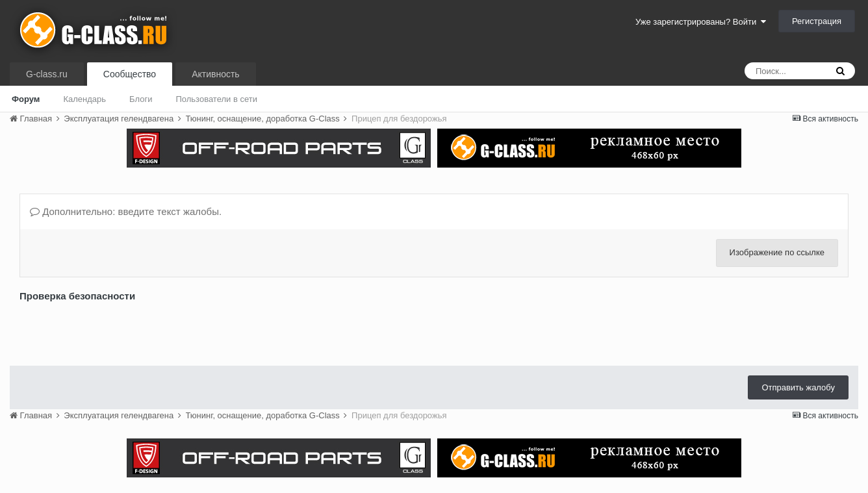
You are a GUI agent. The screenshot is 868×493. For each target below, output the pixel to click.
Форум (26, 99)
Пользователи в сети (216, 99)
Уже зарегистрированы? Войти (701, 22)
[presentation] (118, 331)
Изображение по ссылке (777, 252)
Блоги (141, 99)
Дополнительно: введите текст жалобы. (126, 211)
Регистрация (817, 21)
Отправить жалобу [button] (798, 387)
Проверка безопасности (77, 296)
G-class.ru (47, 74)
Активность (216, 74)
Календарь (84, 99)
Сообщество (130, 74)
